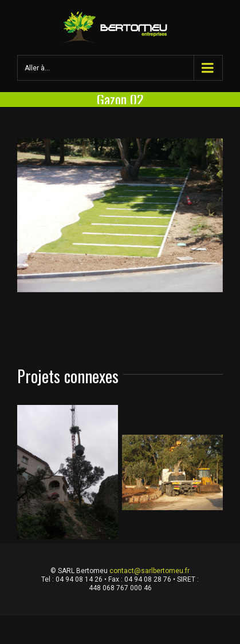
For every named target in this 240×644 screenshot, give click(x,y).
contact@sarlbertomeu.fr (149, 571)
